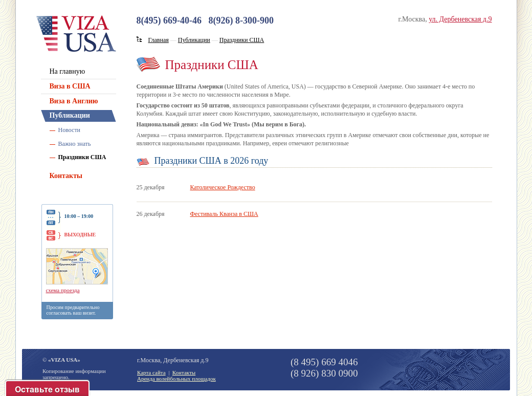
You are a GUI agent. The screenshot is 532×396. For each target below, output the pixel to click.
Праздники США (82, 157)
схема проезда (63, 290)
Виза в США (70, 86)
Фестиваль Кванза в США (224, 214)
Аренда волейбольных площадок (176, 379)
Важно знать (75, 144)
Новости (70, 130)
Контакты (66, 176)
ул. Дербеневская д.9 (460, 19)
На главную (68, 71)
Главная (159, 40)
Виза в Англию (74, 101)
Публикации (70, 115)
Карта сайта (151, 372)
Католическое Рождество (223, 187)
